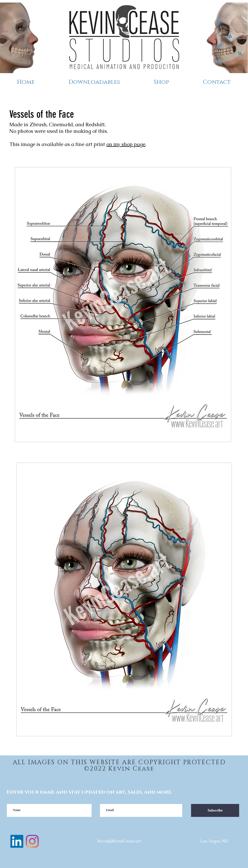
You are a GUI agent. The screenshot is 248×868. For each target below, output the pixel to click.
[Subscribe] (215, 810)
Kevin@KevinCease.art (119, 841)
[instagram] (32, 841)
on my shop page (126, 144)
